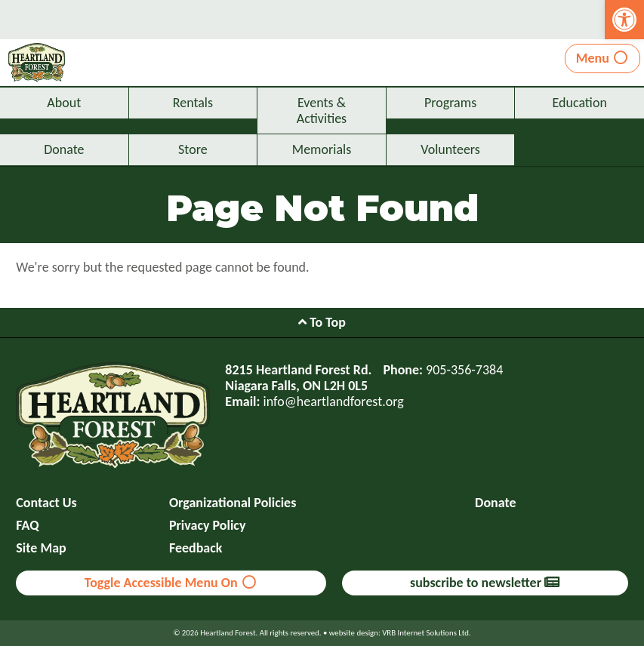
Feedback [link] (196, 548)
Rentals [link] (193, 103)
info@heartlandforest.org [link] (334, 401)
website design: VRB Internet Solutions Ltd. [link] (400, 633)
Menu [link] (603, 58)
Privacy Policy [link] (208, 526)
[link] (624, 20)
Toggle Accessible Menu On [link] (171, 583)
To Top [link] (322, 322)
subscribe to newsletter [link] (485, 583)
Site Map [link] (41, 548)
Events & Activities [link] (322, 111)
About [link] (64, 103)
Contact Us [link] (46, 503)
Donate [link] (64, 149)
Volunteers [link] (450, 149)
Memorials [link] (322, 149)
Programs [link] (450, 103)
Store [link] (193, 149)
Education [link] (580, 103)
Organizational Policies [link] (233, 503)
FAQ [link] (27, 526)
